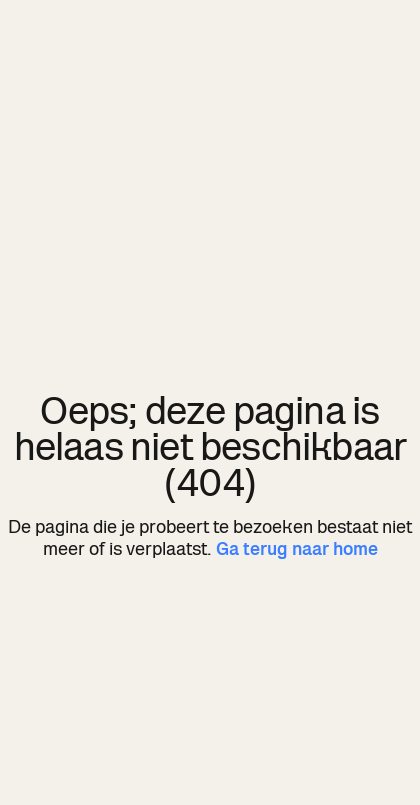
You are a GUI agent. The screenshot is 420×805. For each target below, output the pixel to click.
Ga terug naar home (297, 549)
